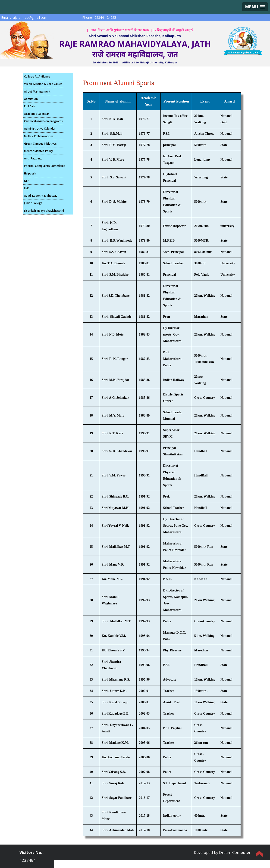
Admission (31, 99)
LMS (27, 188)
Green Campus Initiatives (40, 144)
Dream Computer (235, 852)
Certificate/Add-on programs (43, 121)
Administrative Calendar (40, 129)
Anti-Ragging (33, 158)
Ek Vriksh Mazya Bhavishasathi (44, 211)
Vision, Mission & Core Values (43, 84)
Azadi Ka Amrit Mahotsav (41, 196)
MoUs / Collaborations (39, 136)
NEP (27, 181)
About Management (37, 92)
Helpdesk (30, 173)
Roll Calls (30, 106)
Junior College (33, 203)
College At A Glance (37, 76)
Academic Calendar (37, 114)
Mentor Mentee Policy (38, 151)
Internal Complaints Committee (44, 166)
